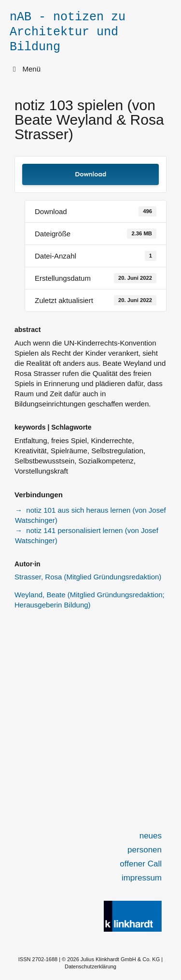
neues (151, 836)
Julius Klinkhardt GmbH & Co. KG (120, 959)
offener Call (141, 864)
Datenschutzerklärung (90, 966)
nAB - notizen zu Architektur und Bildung (68, 32)
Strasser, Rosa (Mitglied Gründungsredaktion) (88, 577)
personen (145, 850)
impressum (142, 878)
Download (90, 174)
